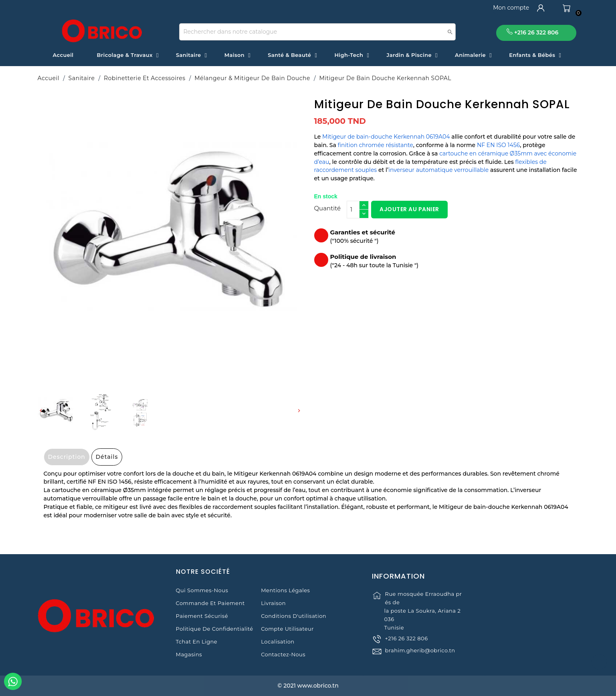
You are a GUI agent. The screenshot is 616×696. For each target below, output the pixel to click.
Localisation (278, 642)
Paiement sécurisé (202, 616)
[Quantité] (353, 210)
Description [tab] (67, 457)
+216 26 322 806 (406, 654)
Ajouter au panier (409, 209)
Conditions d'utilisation (294, 616)
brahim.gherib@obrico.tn (420, 666)
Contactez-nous (283, 654)
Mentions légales (285, 590)
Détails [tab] (107, 457)
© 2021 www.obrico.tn (308, 686)
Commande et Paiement (210, 603)
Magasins (189, 654)
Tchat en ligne (197, 642)
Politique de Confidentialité (215, 629)
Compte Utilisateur (287, 629)
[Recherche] (317, 32)
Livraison (273, 603)
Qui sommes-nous (202, 590)
